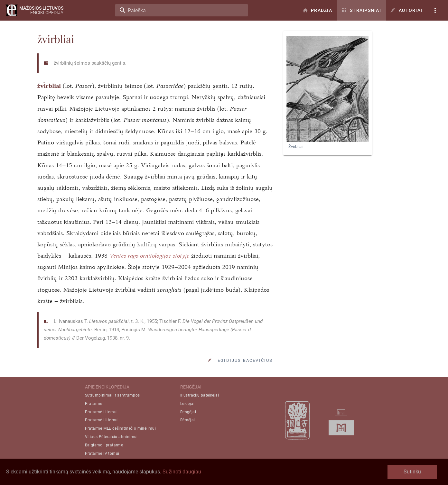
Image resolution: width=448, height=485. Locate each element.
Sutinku (412, 472)
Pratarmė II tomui (101, 412)
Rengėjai (188, 412)
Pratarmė (94, 404)
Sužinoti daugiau (182, 472)
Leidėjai (187, 404)
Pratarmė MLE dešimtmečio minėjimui (121, 428)
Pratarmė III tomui (102, 420)
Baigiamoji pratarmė (104, 445)
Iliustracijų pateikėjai (200, 395)
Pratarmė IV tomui (102, 453)
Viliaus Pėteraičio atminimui (111, 437)
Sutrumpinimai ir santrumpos (112, 395)
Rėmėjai (188, 420)
